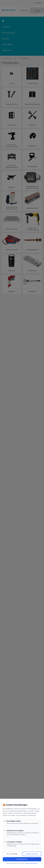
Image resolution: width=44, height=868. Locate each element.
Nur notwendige (12, 854)
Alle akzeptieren (22, 859)
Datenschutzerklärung (31, 863)
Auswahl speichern (32, 854)
